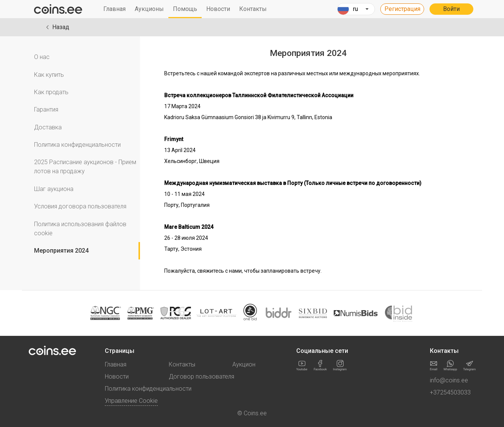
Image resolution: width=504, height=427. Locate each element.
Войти (451, 9)
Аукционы (149, 9)
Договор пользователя (201, 377)
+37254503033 (450, 392)
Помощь (185, 9)
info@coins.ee (449, 380)
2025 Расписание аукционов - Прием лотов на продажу (85, 167)
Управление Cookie (131, 401)
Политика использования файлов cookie (80, 229)
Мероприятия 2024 (61, 251)
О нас (42, 57)
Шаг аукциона (54, 189)
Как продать (51, 92)
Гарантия (46, 109)
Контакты (253, 9)
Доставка (48, 127)
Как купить (49, 75)
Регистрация (402, 9)
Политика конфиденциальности (77, 145)
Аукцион (244, 364)
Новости (218, 9)
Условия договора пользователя (80, 206)
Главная (114, 9)
